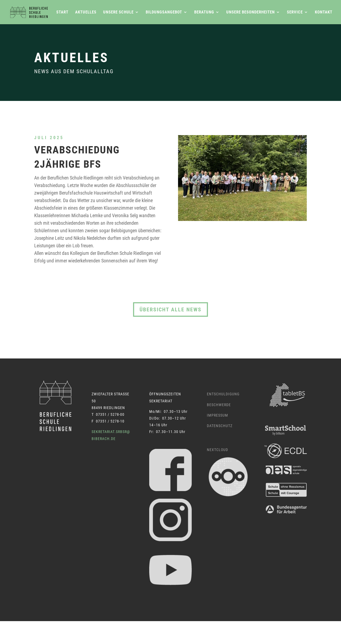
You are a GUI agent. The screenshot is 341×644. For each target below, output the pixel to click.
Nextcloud (218, 450)
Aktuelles (86, 12)
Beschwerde (219, 405)
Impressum (218, 415)
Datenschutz (220, 426)
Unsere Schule (118, 12)
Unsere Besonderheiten (250, 12)
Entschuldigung (223, 394)
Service (295, 12)
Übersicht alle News (170, 309)
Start (62, 12)
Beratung (204, 12)
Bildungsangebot (164, 12)
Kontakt (324, 12)
